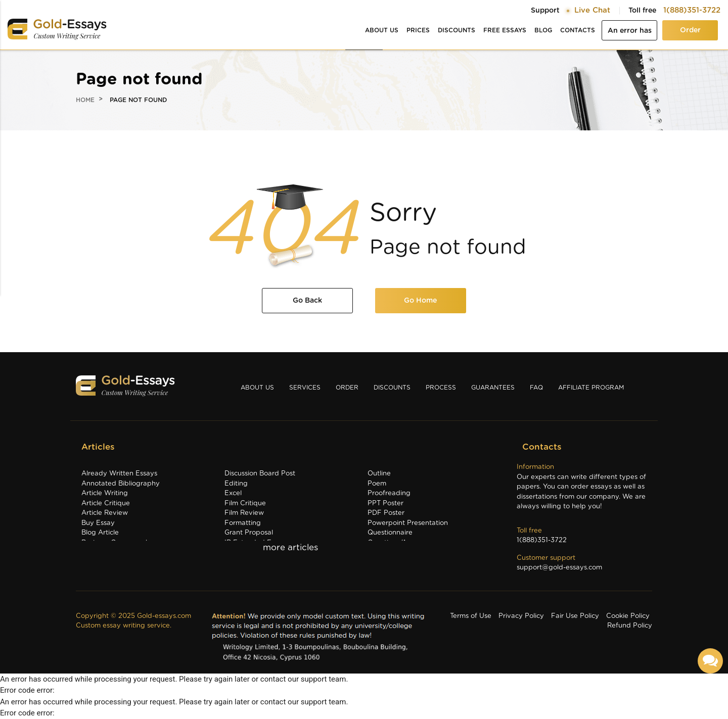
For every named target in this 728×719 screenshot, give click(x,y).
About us (382, 30)
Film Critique (245, 504)
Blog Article (100, 533)
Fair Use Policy (575, 616)
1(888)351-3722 (692, 10)
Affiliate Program (591, 388)
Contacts (578, 30)
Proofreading (389, 493)
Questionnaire (390, 533)
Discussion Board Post (260, 474)
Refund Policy (630, 626)
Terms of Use (471, 616)
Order (690, 30)
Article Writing (105, 493)
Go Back (307, 301)
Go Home (420, 301)
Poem (377, 484)
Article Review (105, 513)
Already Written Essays (119, 474)
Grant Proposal (249, 533)
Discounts (457, 30)
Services (305, 388)
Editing (236, 484)
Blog (543, 30)
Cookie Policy (628, 616)
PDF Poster (386, 513)
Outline (379, 474)
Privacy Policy (521, 616)
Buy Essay (98, 523)
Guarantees (493, 388)
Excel (233, 493)
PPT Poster (385, 504)
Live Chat (592, 10)
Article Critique (106, 504)
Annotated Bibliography (121, 484)
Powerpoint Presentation (408, 523)
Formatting (243, 523)
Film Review (244, 513)
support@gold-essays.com (559, 568)
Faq (536, 388)
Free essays (505, 30)
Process (441, 388)
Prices (418, 30)
